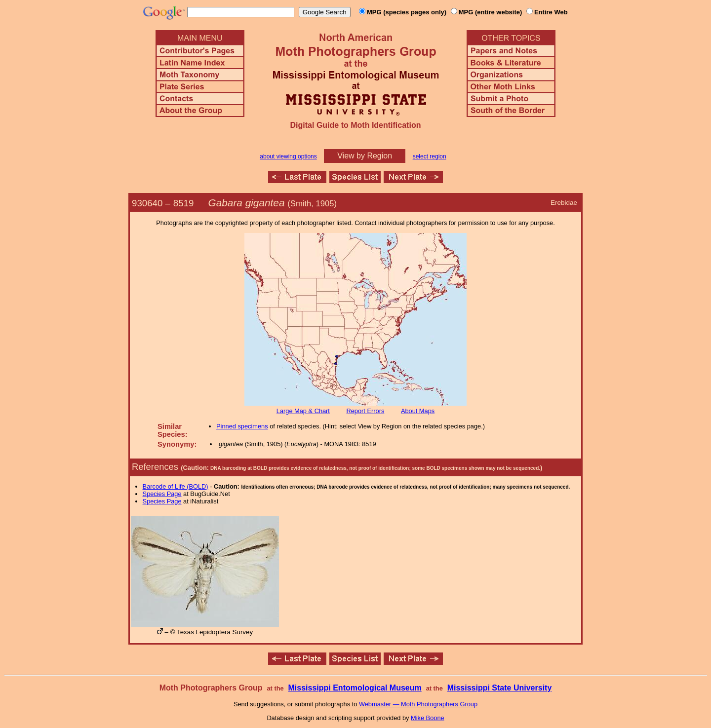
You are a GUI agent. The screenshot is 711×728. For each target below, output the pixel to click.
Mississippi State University (500, 688)
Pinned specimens (242, 426)
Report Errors (366, 411)
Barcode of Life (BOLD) (176, 486)
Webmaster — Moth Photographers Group (418, 704)
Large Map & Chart (303, 411)
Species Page (162, 494)
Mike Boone (428, 718)
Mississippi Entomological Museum (355, 688)
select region (430, 156)
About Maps (418, 411)
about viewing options (288, 156)
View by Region (365, 156)
